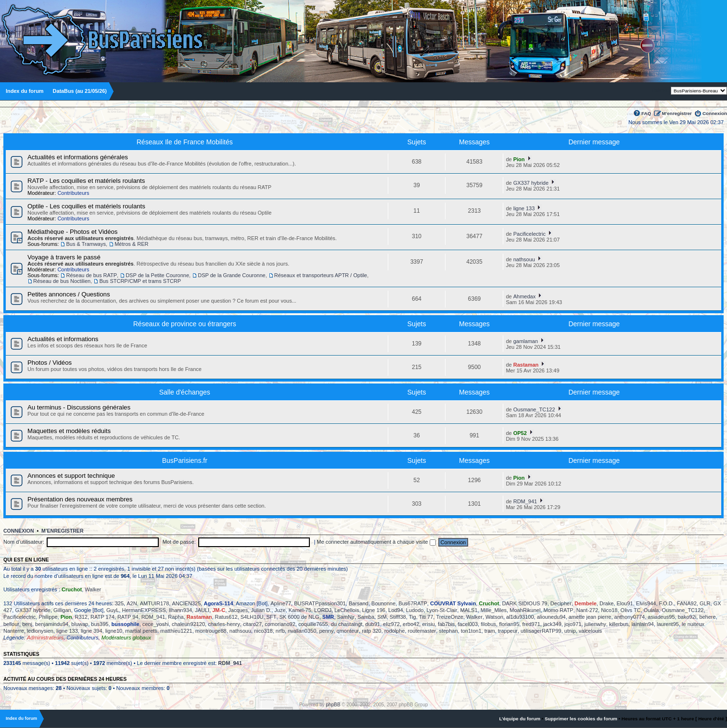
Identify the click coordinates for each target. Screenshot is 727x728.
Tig (413, 617)
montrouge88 (211, 631)
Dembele (586, 603)
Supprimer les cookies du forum (581, 719)
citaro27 (252, 624)
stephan (448, 631)
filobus (488, 624)
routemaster (422, 631)
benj (27, 624)
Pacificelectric (529, 234)
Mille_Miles (494, 610)
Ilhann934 (180, 610)
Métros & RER (131, 244)
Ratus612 (226, 617)
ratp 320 (371, 631)
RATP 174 (102, 617)
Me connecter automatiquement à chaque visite (376, 542)
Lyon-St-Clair (442, 610)
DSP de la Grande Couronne (231, 275)
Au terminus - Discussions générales (79, 407)
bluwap (80, 624)
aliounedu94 (551, 617)
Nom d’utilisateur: (24, 542)
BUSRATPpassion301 (320, 603)
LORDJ (323, 610)
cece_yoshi (156, 624)
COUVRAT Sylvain (453, 603)
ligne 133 (524, 208)
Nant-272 (587, 610)
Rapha (176, 617)
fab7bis (446, 624)
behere (707, 617)
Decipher (561, 603)
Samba (366, 617)
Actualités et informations (63, 339)
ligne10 (114, 631)
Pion (519, 159)
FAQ (646, 113)
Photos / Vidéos (50, 363)
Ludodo (415, 610)
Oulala (651, 610)
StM (382, 617)
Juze (280, 610)
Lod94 (396, 610)
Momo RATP (559, 610)
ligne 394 (92, 631)
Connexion (715, 113)
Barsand (359, 603)
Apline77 (281, 603)
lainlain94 (642, 624)
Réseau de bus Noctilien (62, 281)
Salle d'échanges (185, 392)
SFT (272, 617)
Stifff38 (398, 617)
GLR (705, 603)
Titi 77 (426, 617)
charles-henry (224, 624)
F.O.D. (667, 603)
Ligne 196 (374, 610)
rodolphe (395, 631)
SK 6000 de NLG (300, 617)
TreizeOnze (449, 617)
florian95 (509, 624)
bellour (11, 624)
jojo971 (573, 624)
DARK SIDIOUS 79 (525, 603)
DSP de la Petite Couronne (157, 275)
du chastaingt (347, 624)
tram (490, 631)
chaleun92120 (188, 624)
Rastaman (526, 365)
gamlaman (526, 341)
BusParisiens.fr (185, 460)
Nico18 (609, 610)
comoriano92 (280, 624)
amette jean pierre (590, 617)
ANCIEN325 (186, 603)
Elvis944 (646, 603)
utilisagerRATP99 (541, 631)
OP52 (520, 433)
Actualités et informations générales (78, 157)
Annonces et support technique (71, 476)
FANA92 (687, 603)
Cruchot (72, 589)
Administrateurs (45, 638)
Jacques (238, 610)
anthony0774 (630, 617)
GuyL (113, 610)
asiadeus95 (661, 617)
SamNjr (346, 617)
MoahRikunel (525, 610)
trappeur (508, 631)
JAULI (202, 610)
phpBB (333, 705)
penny (326, 631)
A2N (132, 603)
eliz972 (391, 624)
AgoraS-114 (218, 603)
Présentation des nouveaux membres (80, 499)
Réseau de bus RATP (91, 275)
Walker (93, 589)
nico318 (263, 631)
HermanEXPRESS (144, 610)
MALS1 (469, 610)
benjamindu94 (52, 624)
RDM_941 (525, 501)
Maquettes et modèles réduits (69, 431)
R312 (81, 617)
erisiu (428, 624)
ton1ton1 (471, 631)
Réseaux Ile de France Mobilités (185, 142)
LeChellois (347, 610)
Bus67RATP (413, 603)
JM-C (219, 610)
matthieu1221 (176, 631)
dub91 (373, 624)
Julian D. (261, 610)
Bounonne (383, 603)
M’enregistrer (677, 113)
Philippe (48, 617)
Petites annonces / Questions (69, 294)
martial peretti (141, 631)
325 (119, 603)
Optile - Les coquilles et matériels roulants (86, 206)
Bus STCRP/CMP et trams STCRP (140, 281)
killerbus (619, 624)
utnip (570, 631)
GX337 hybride (531, 183)
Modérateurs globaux (126, 638)
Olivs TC (631, 610)
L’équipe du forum (520, 719)
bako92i (687, 617)
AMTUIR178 (155, 603)
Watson (494, 617)
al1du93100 (520, 617)
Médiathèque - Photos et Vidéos (72, 232)
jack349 (552, 624)
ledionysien (40, 631)
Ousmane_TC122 (534, 409)
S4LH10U (252, 617)
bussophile (126, 624)
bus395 (100, 624)
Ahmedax (524, 296)
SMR (328, 617)
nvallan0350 (302, 631)
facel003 (468, 624)
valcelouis (590, 631)
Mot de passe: (179, 542)
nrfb (280, 631)
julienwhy (595, 624)
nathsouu (524, 259)
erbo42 (411, 624)
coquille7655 (313, 624)
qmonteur (348, 631)
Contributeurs (73, 193)
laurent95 (668, 624)
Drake (606, 603)
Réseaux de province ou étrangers (185, 324)
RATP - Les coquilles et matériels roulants (86, 181)
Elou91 (625, 603)
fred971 (531, 624)
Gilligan (62, 610)
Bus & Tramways (86, 244)
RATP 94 (128, 617)
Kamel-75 (300, 610)
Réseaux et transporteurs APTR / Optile (321, 275)
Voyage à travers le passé (64, 257)
